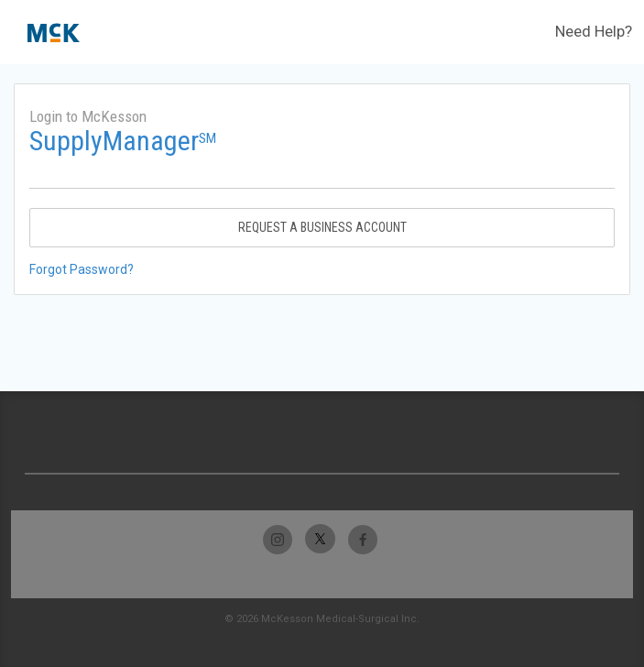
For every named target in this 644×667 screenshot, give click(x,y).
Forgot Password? (82, 269)
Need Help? (594, 31)
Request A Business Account (322, 227)
